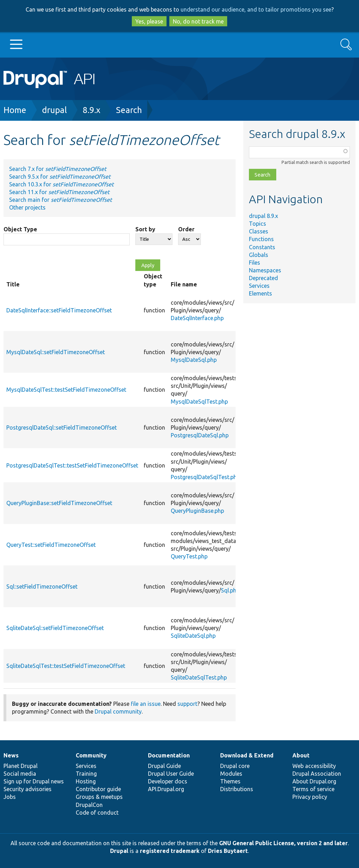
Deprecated (263, 278)
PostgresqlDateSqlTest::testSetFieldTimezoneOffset (72, 465)
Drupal (119, 851)
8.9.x (92, 110)
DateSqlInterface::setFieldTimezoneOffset (59, 310)
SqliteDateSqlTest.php (199, 677)
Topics (258, 224)
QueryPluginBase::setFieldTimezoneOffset (59, 503)
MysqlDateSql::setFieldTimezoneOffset (56, 352)
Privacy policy (310, 797)
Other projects (27, 207)
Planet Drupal (21, 766)
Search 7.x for (58, 169)
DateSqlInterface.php (197, 318)
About (301, 755)
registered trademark (170, 851)
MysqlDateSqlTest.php (199, 402)
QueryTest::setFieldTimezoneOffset (51, 545)
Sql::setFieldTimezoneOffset (42, 587)
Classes (259, 231)
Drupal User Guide (171, 774)
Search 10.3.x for (61, 184)
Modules (231, 774)
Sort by (145, 229)
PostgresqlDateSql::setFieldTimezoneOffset (62, 428)
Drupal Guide (164, 766)
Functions (261, 239)
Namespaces (265, 270)
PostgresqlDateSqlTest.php (205, 477)
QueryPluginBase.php (197, 511)
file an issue (146, 704)
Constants (262, 247)
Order (186, 229)
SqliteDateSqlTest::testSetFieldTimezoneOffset (66, 666)
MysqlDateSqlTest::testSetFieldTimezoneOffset (66, 390)
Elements (260, 293)
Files (255, 263)
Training (86, 774)
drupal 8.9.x (263, 216)
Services (259, 286)
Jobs (10, 797)
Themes (230, 781)
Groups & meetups (99, 797)
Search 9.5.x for (60, 177)
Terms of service (313, 789)
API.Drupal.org (166, 789)
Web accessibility (314, 766)
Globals (259, 255)
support (187, 704)
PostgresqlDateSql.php (200, 435)
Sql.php (230, 590)
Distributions (237, 789)
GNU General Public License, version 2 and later (283, 843)
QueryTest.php (189, 556)
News (11, 755)
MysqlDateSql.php (194, 360)
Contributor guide (98, 789)
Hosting (86, 781)
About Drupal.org (314, 781)
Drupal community (118, 711)
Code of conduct (97, 813)
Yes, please (149, 21)
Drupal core (235, 766)
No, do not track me (198, 21)
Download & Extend (247, 755)
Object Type (20, 229)
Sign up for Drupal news (34, 781)
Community (91, 755)
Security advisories (28, 789)
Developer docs (168, 781)
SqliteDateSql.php (193, 636)
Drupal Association (317, 774)
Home (15, 110)
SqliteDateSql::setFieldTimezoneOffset (55, 628)
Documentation (169, 755)
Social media (20, 774)
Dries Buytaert (228, 851)
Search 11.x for (59, 192)
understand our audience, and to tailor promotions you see (256, 9)
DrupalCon (89, 805)
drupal (55, 110)
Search (129, 110)
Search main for (60, 200)
